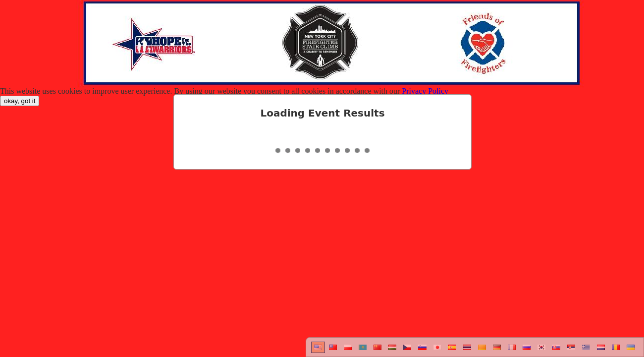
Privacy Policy (425, 91)
